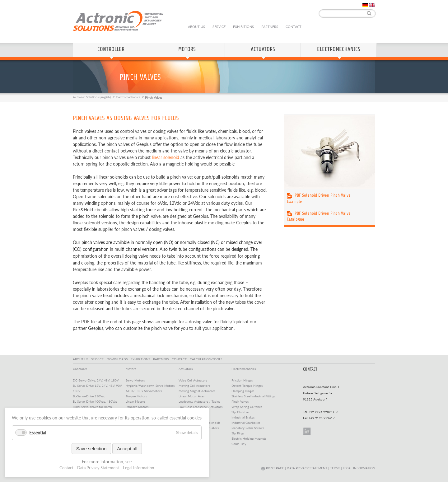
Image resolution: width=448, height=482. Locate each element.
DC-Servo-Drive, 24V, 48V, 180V (96, 380)
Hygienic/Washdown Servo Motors (150, 386)
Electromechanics (339, 49)
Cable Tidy (239, 444)
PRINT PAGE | (274, 468)
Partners (270, 27)
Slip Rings (238, 433)
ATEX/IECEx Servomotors (144, 391)
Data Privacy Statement (98, 468)
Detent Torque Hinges (247, 386)
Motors (187, 49)
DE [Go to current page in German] (365, 5)
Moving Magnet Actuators (197, 391)
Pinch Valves (240, 401)
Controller (111, 49)
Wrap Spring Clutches (247, 407)
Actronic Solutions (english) (92, 97)
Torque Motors (136, 396)
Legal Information (138, 468)
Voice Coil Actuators (193, 380)
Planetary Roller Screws (248, 428)
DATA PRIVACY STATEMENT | (308, 468)
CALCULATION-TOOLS (207, 359)
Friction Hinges (242, 380)
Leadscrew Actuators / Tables (199, 401)
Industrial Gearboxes (246, 423)
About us (196, 27)
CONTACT (180, 359)
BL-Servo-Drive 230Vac (89, 396)
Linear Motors (135, 401)
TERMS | (336, 468)
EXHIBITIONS (141, 359)
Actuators (263, 49)
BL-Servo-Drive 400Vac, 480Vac (95, 401)
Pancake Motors (137, 407)
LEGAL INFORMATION (359, 468)
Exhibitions (243, 27)
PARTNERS (162, 359)
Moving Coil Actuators (194, 386)
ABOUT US (81, 359)
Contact (294, 27)
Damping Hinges (243, 391)
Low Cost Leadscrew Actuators (201, 407)
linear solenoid (166, 157)
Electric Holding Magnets (249, 438)
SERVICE (98, 359)
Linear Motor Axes (191, 396)
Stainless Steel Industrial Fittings (253, 396)
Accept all (127, 449)
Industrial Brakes (243, 417)
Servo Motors (135, 380)
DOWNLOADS (118, 359)
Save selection (91, 449)
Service (219, 27)
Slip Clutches (240, 412)
